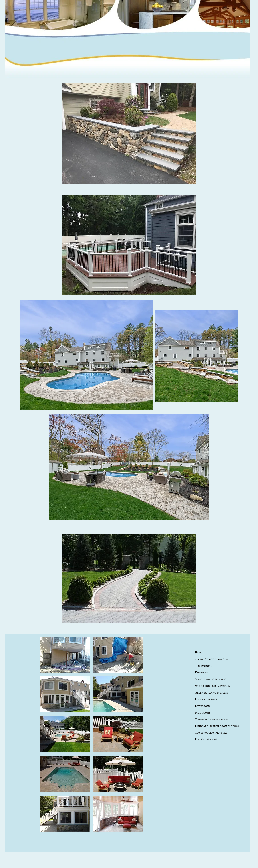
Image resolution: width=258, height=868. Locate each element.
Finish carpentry (207, 699)
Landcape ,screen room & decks (217, 726)
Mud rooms (203, 713)
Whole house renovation (213, 686)
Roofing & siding (207, 739)
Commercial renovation (212, 719)
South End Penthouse (210, 679)
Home (199, 652)
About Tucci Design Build (213, 659)
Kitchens (201, 672)
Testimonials (204, 666)
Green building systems (211, 693)
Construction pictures (211, 733)
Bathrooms (203, 706)
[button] (65, 655)
